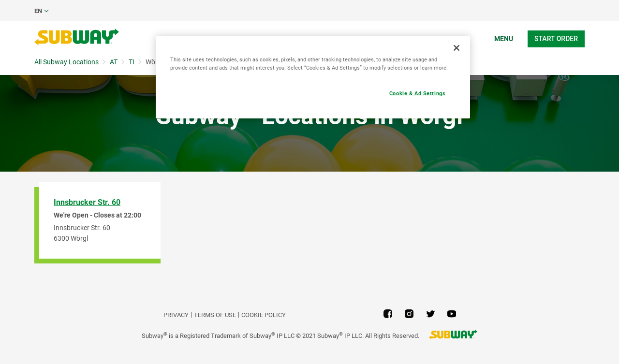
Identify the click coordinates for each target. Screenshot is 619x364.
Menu (504, 39)
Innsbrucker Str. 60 (87, 202)
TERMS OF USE (215, 315)
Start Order (556, 39)
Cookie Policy (264, 315)
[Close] (457, 48)
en (38, 11)
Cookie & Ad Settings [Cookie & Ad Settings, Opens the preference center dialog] (417, 93)
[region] (313, 77)
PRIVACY (176, 315)
